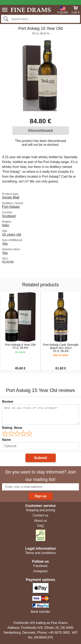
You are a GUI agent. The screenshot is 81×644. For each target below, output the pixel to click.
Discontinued (41, 130)
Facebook (40, 566)
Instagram (40, 571)
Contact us (40, 515)
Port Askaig (11, 207)
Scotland (9, 216)
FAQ (40, 526)
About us (40, 521)
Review (8, 402)
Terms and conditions (40, 553)
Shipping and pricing (40, 510)
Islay (6, 225)
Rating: (12, 428)
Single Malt (11, 197)
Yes (5, 244)
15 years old (12, 234)
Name (6, 440)
